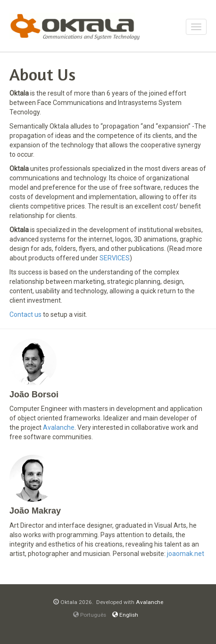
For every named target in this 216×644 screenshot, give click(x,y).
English (125, 615)
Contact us (25, 314)
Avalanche (59, 427)
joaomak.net (186, 554)
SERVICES (115, 258)
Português (90, 615)
